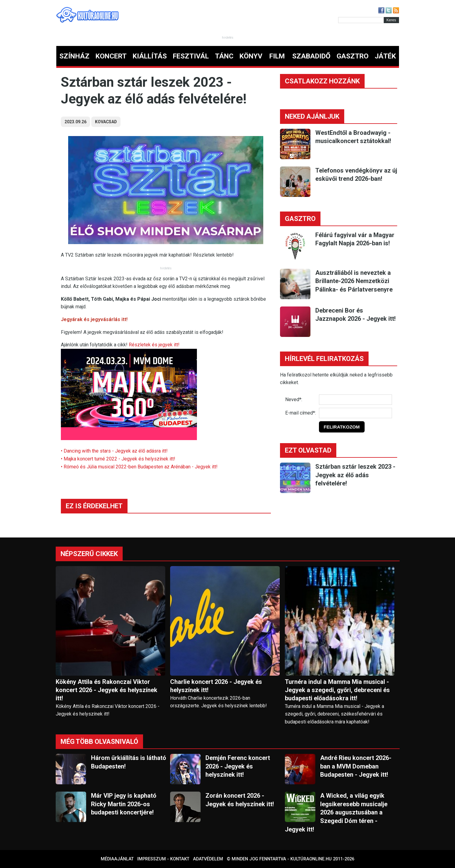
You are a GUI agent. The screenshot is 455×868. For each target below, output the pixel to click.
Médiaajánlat (117, 859)
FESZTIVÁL (191, 56)
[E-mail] (355, 413)
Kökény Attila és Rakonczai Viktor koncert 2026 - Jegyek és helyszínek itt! (107, 690)
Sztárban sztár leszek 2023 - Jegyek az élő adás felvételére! (355, 475)
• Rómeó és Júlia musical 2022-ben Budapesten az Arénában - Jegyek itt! (139, 467)
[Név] (355, 400)
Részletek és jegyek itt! (154, 345)
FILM (277, 56)
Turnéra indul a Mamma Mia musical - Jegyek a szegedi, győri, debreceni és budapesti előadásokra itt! (337, 690)
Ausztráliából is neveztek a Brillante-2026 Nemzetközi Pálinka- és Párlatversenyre (354, 281)
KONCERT (111, 56)
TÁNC (224, 56)
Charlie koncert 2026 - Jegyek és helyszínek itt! (216, 686)
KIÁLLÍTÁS (150, 56)
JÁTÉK (385, 56)
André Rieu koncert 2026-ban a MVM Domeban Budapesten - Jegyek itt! (356, 766)
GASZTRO (353, 56)
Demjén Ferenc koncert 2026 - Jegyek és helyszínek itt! (238, 766)
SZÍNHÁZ (74, 56)
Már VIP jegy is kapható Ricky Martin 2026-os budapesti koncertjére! (124, 804)
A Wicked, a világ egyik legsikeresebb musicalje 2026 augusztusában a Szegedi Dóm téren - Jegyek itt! (336, 812)
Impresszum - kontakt (163, 859)
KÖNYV (251, 56)
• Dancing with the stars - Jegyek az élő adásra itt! (114, 451)
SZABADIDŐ (311, 56)
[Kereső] (361, 20)
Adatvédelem (208, 859)
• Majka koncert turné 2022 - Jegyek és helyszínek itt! (118, 459)
